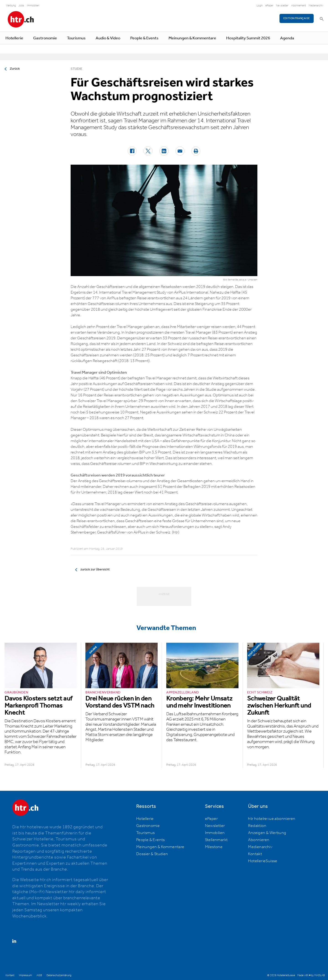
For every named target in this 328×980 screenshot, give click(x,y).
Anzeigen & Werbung (267, 833)
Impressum (25, 975)
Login (260, 6)
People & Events (144, 38)
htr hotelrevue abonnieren (272, 819)
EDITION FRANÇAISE (297, 18)
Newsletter (282, 6)
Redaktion (257, 826)
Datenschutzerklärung (59, 975)
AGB (39, 975)
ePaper (269, 6)
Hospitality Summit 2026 (248, 38)
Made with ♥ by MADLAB (311, 975)
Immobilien (33, 6)
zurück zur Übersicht (95, 569)
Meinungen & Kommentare (192, 38)
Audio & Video (108, 38)
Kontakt (255, 854)
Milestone (214, 847)
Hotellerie (14, 38)
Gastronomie (45, 38)
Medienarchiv (316, 6)
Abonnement (299, 6)
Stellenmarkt (216, 840)
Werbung (11, 6)
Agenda (287, 38)
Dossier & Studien (152, 854)
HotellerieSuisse (263, 861)
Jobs (21, 6)
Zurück (15, 69)
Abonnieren (259, 840)
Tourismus (76, 38)
